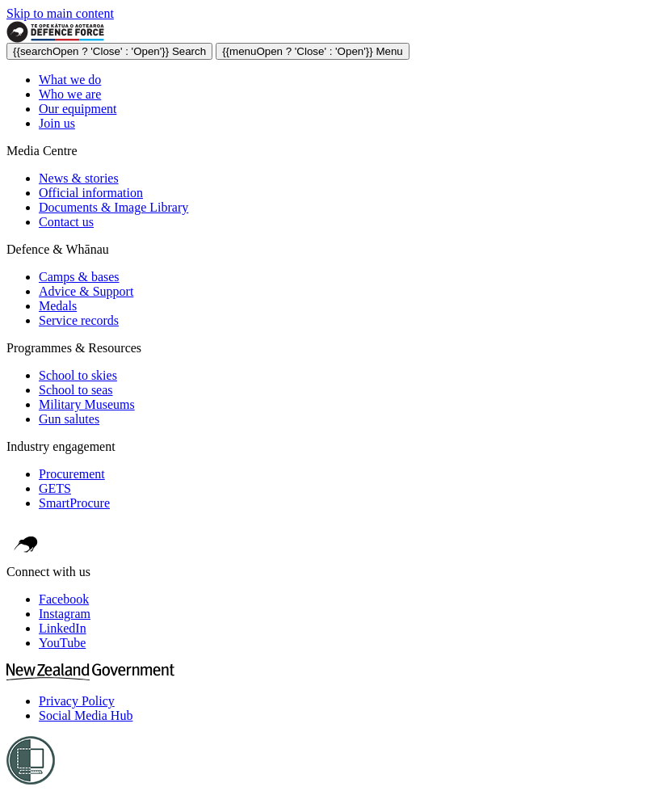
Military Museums (87, 404)
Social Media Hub (86, 715)
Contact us (66, 222)
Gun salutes (69, 419)
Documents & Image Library (113, 207)
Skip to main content (60, 13)
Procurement (72, 474)
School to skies (78, 375)
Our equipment (78, 109)
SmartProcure (74, 503)
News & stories (79, 178)
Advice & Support (86, 291)
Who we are (70, 94)
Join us (57, 123)
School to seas (76, 390)
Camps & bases (79, 277)
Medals (58, 306)
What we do (70, 80)
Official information (91, 193)
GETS (55, 488)
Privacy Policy (77, 701)
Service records (79, 320)
